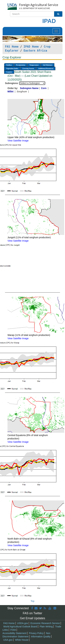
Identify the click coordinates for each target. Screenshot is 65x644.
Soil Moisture (48, 65)
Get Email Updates (32, 618)
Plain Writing (46, 627)
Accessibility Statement (14, 633)
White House (22, 640)
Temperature (34, 65)
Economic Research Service (45, 623)
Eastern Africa (35, 51)
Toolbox (9, 65)
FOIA (13, 630)
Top (33, 601)
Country (9, 72)
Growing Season (28, 68)
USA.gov (8, 640)
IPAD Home (31, 47)
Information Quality (41, 637)
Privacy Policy (36, 633)
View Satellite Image (18, 141)
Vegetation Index (12, 68)
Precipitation (21, 65)
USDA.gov (23, 623)
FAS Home (12, 47)
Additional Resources (46, 68)
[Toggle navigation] (56, 31)
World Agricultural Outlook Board (20, 627)
